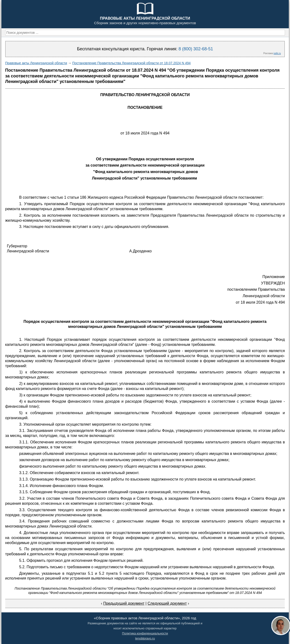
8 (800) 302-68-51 (196, 49)
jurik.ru (277, 53)
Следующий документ (167, 603)
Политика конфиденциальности (145, 633)
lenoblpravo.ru (145, 638)
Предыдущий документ (124, 603)
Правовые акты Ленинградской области (36, 63)
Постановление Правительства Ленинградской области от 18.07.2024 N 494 (131, 63)
